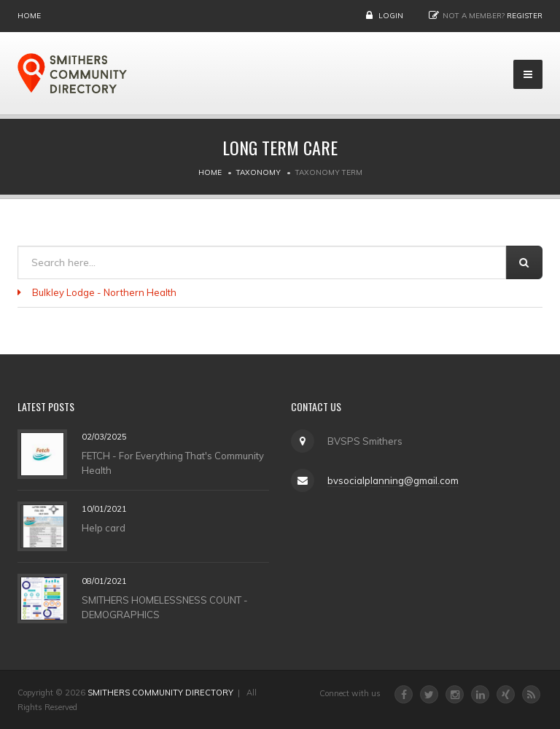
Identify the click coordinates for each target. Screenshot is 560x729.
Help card (104, 527)
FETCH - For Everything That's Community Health (173, 462)
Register (525, 16)
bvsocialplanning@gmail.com (393, 480)
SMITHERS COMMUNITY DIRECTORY (160, 693)
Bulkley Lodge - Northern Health (104, 292)
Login (391, 16)
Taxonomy (258, 172)
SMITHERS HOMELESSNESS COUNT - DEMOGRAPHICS (165, 607)
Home (29, 16)
